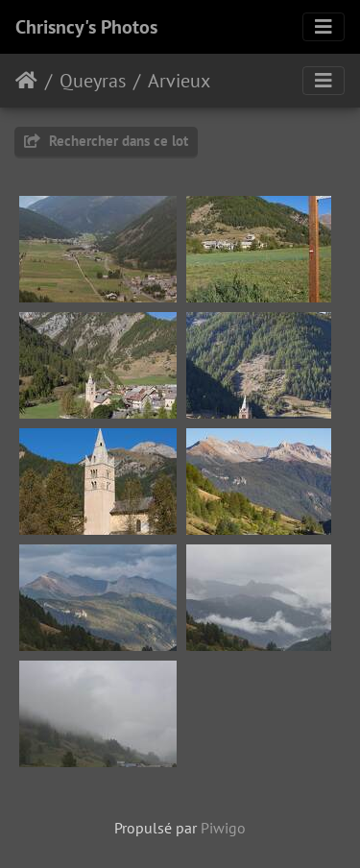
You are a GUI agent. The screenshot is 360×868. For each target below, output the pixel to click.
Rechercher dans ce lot (106, 141)
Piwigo (223, 828)
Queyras (93, 81)
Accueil (26, 81)
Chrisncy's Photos (86, 27)
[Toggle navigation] (324, 27)
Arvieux (179, 81)
